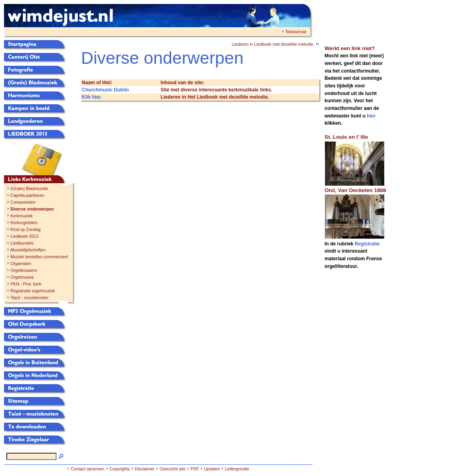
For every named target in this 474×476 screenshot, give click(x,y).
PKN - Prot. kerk (26, 284)
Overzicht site (172, 469)
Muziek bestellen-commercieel (39, 257)
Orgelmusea (22, 277)
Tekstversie (296, 32)
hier (371, 116)
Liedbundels (22, 243)
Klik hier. (92, 97)
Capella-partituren (27, 195)
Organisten (21, 263)
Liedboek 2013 (24, 236)
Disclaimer (145, 469)
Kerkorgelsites (24, 223)
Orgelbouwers (24, 270)
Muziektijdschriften (28, 250)
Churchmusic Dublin (105, 90)
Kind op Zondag (25, 229)
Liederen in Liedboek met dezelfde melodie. (275, 44)
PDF (195, 469)
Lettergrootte (237, 469)
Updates (212, 469)
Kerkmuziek (22, 216)
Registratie (367, 244)
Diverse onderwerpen (32, 209)
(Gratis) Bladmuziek (29, 188)
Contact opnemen (87, 469)
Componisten (23, 202)
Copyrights (120, 469)
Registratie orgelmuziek (33, 291)
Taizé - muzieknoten (29, 298)
